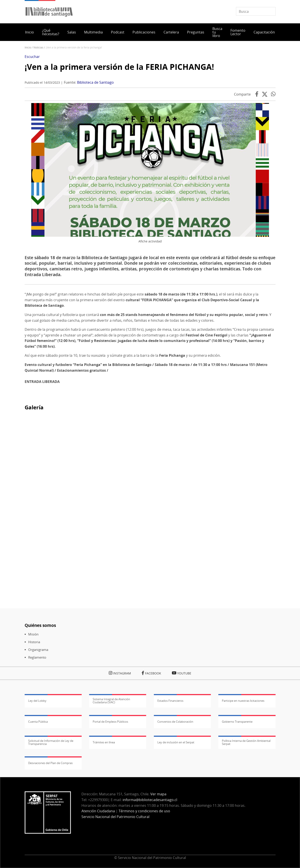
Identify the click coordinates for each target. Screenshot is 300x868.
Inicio (29, 32)
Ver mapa (158, 794)
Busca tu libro (217, 32)
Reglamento (37, 657)
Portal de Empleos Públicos (110, 722)
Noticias (38, 47)
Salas (72, 32)
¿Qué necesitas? (51, 32)
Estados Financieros (170, 701)
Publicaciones (144, 32)
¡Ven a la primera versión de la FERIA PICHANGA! (119, 67)
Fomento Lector (238, 32)
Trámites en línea (104, 742)
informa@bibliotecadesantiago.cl (150, 800)
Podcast (118, 32)
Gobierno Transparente (237, 722)
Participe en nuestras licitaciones (243, 701)
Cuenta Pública (38, 722)
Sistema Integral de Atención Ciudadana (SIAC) (111, 701)
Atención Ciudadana (98, 811)
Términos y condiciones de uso (144, 811)
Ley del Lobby (37, 701)
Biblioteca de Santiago (95, 82)
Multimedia (93, 32)
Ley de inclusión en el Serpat (176, 742)
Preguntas (196, 32)
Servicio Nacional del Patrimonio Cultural (115, 817)
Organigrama (38, 650)
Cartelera (171, 32)
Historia (34, 642)
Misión (33, 634)
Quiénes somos (40, 625)
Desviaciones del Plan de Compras (50, 763)
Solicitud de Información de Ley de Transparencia (51, 742)
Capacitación (264, 32)
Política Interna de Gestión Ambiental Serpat (246, 742)
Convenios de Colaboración (175, 722)
